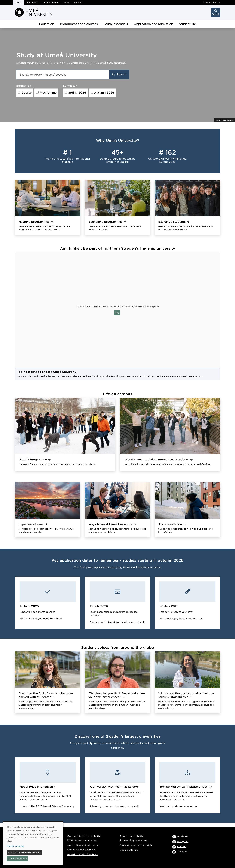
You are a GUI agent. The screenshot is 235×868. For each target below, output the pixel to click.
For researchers (51, 2)
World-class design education (178, 806)
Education (47, 24)
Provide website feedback (83, 854)
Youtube (181, 846)
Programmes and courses (79, 24)
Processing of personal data (136, 845)
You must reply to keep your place (181, 618)
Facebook (182, 836)
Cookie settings (129, 850)
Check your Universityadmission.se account (117, 622)
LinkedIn (182, 851)
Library (66, 2)
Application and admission (153, 24)
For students (33, 2)
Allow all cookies (17, 859)
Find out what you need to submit (41, 618)
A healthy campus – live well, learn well (114, 806)
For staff (78, 2)
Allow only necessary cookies (24, 852)
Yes (117, 313)
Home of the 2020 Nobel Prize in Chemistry (47, 806)
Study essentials (116, 24)
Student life (187, 24)
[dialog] (33, 843)
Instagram (182, 841)
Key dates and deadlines (82, 850)
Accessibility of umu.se (133, 840)
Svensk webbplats (212, 2)
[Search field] (63, 75)
